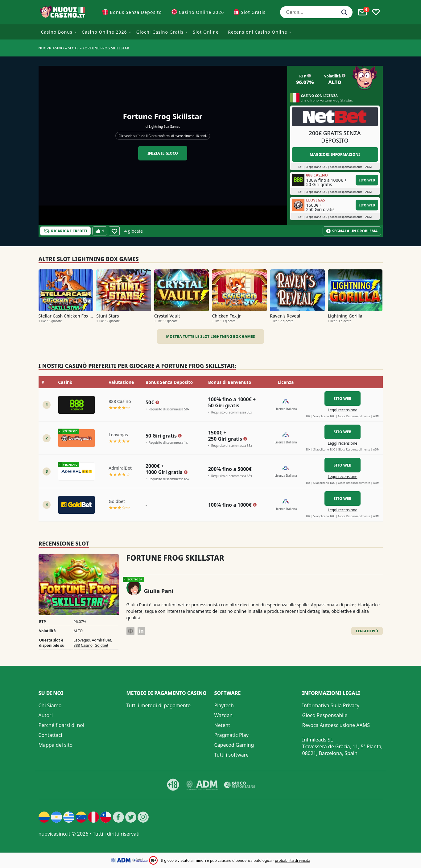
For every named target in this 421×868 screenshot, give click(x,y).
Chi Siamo (50, 705)
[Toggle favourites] (376, 12)
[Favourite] (114, 231)
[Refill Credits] (66, 231)
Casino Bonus (57, 32)
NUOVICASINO (51, 48)
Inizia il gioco (163, 153)
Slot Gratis (253, 12)
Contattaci (50, 735)
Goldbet (101, 645)
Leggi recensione (343, 410)
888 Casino (83, 645)
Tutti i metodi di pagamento (159, 705)
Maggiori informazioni (335, 154)
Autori (46, 715)
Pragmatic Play (231, 735)
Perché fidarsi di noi (62, 725)
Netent (222, 725)
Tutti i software (232, 755)
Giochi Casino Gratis (160, 32)
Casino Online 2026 (202, 12)
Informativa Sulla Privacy (331, 705)
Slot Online (206, 32)
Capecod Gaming (234, 745)
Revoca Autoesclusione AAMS (336, 725)
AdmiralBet (102, 640)
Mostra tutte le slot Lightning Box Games (211, 336)
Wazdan (224, 715)
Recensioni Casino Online (258, 32)
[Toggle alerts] (362, 12)
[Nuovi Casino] (63, 12)
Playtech (224, 705)
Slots (73, 48)
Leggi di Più (367, 631)
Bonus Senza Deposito (136, 12)
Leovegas (82, 640)
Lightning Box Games (164, 127)
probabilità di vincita (292, 860)
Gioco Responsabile (325, 715)
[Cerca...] (316, 12)
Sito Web (367, 180)
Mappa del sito (56, 745)
